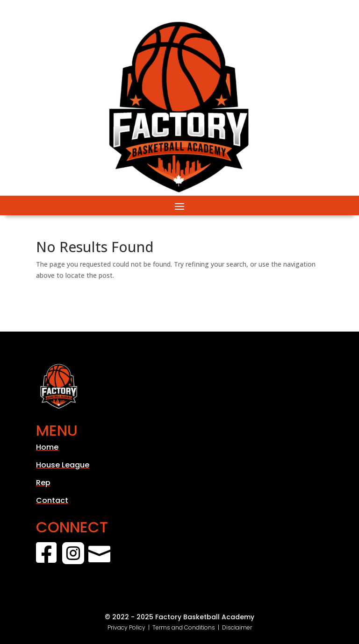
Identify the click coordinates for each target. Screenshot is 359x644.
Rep (43, 483)
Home (47, 447)
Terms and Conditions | (187, 627)
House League (63, 465)
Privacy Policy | (130, 627)
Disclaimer (237, 627)
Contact (52, 500)
